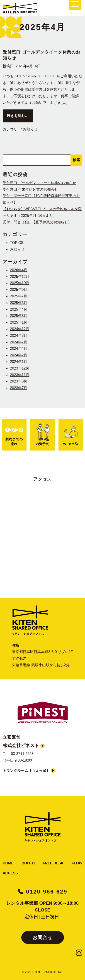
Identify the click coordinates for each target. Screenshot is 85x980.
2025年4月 (19, 309)
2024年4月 (19, 348)
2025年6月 (19, 303)
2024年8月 (19, 336)
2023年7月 (19, 388)
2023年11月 (20, 375)
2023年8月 (19, 381)
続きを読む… (20, 115)
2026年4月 (19, 270)
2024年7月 (19, 342)
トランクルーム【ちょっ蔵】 (29, 771)
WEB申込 (71, 436)
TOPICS (17, 243)
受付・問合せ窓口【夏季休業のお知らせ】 (37, 222)
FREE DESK (53, 863)
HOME (8, 863)
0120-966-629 (42, 892)
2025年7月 (19, 296)
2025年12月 (20, 277)
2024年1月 (19, 362)
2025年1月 (19, 322)
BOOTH (28, 863)
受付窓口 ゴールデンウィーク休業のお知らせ (39, 183)
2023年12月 (20, 368)
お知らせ (30, 129)
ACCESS (10, 873)
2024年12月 (20, 329)
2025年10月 (20, 283)
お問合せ (43, 937)
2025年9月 (19, 290)
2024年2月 (19, 355)
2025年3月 (19, 316)
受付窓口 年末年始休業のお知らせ (30, 189)
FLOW (77, 863)
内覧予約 (43, 435)
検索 (76, 160)
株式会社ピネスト (24, 745)
